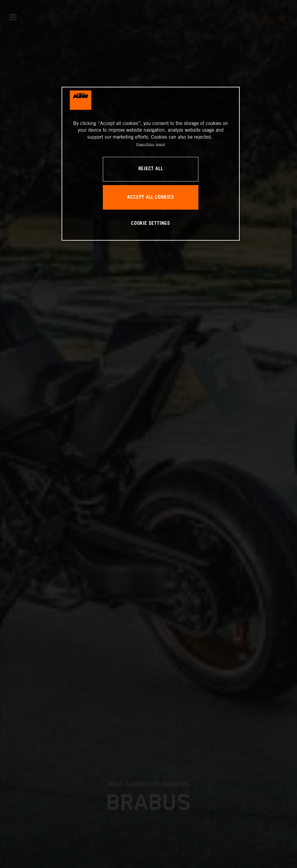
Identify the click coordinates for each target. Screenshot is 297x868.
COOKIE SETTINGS (151, 223)
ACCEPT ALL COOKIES (150, 197)
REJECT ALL (151, 169)
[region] (151, 164)
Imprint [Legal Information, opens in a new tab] (160, 144)
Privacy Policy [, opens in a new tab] (145, 144)
